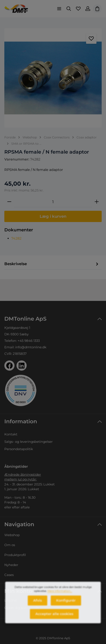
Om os (10, 545)
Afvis (38, 604)
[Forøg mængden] (97, 202)
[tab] (52, 264)
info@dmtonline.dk (31, 347)
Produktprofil (15, 555)
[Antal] (53, 202)
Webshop (12, 535)
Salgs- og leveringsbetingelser (29, 442)
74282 (16, 238)
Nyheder (11, 565)
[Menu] (59, 9)
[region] (53, 78)
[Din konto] (88, 9)
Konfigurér (66, 604)
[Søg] (69, 9)
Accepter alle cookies (54, 617)
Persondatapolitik (19, 449)
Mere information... (60, 594)
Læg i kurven (53, 216)
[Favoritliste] (78, 9)
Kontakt (11, 434)
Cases (9, 575)
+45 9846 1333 (29, 341)
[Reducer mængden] (9, 202)
